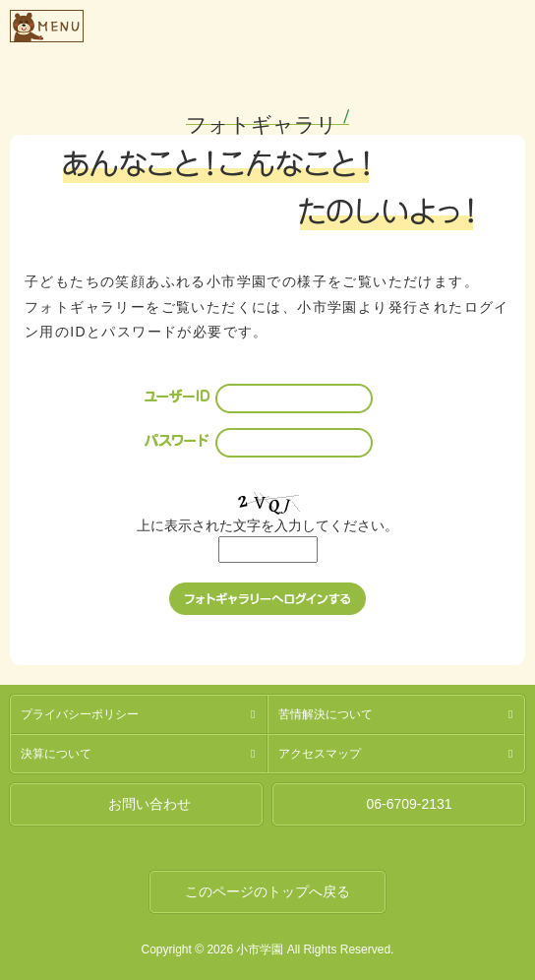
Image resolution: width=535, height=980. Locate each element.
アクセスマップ (320, 754)
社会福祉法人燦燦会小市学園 (305, 24)
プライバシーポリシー (80, 714)
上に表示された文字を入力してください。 (267, 525)
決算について (56, 754)
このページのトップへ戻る (267, 891)
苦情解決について (326, 714)
